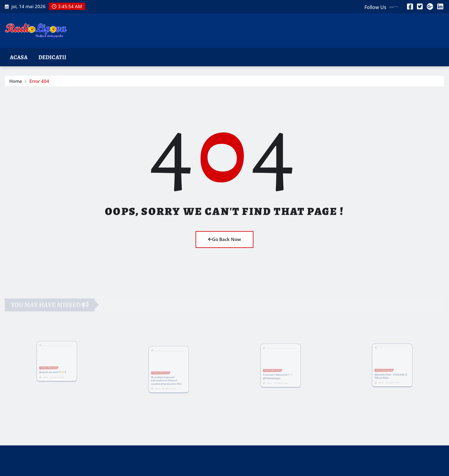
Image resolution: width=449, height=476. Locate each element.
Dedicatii (52, 57)
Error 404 (39, 81)
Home (16, 81)
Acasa (19, 57)
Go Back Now (224, 239)
